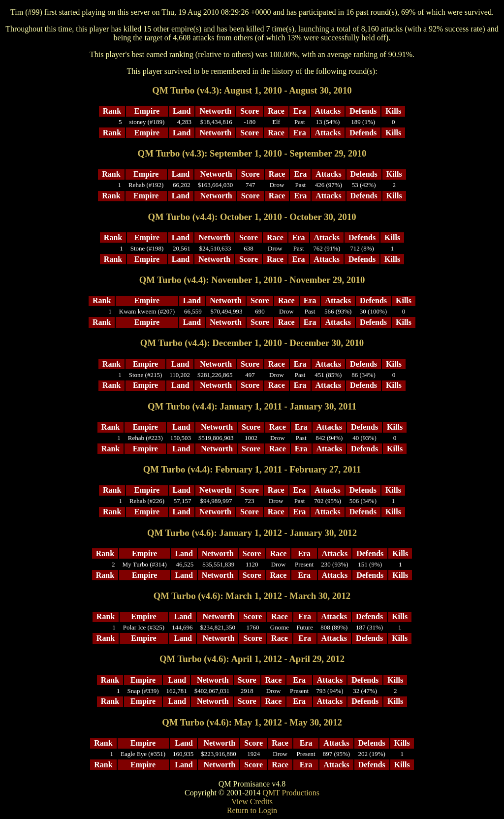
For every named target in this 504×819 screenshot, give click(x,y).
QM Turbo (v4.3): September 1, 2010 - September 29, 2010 (252, 153)
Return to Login (252, 810)
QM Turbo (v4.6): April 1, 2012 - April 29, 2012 (252, 659)
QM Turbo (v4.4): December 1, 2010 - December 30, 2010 (252, 343)
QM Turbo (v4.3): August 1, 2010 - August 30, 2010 (252, 90)
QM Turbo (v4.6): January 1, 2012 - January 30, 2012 (252, 533)
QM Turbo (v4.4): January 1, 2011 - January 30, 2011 (252, 406)
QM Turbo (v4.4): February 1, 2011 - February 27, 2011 (252, 469)
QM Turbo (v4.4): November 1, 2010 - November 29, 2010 (252, 280)
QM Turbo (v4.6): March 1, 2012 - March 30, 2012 (252, 596)
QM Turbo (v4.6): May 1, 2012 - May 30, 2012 (252, 722)
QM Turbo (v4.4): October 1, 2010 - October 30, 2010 (252, 217)
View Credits (252, 802)
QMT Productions (291, 793)
